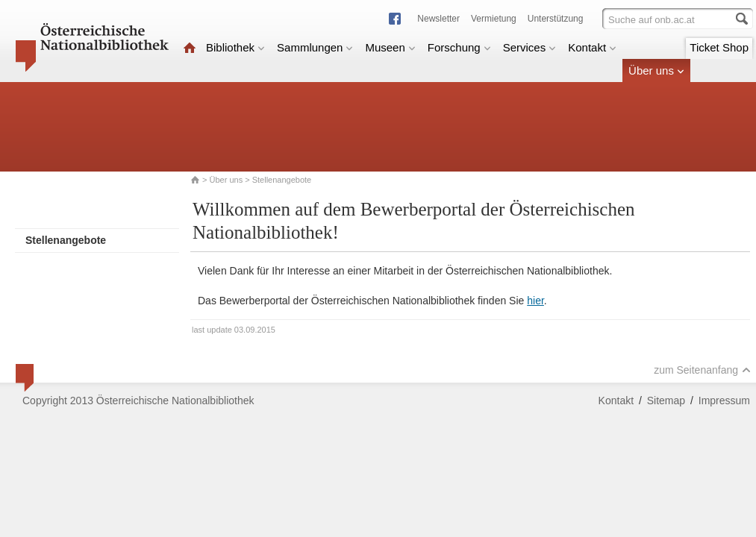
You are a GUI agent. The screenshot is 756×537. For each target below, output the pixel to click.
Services (530, 47)
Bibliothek (235, 47)
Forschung (459, 47)
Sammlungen (315, 47)
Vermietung (494, 19)
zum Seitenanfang (702, 370)
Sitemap (666, 401)
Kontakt (592, 47)
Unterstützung (556, 19)
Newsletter (438, 19)
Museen (390, 47)
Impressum (724, 401)
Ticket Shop (719, 47)
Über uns (656, 70)
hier (535, 301)
